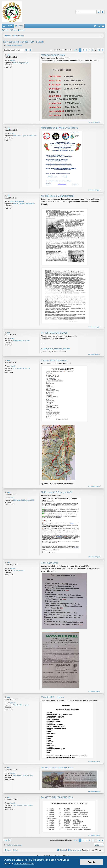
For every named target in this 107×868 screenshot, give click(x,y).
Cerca (6, 30)
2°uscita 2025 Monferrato (22, 368)
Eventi (12, 134)
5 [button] (93, 50)
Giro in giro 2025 (19, 570)
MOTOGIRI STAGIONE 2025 (23, 775)
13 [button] (99, 50)
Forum (20, 26)
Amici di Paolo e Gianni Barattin (24, 204)
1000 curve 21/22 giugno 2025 (23, 500)
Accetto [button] (91, 862)
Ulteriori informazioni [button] (24, 864)
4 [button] (90, 50)
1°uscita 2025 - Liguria (21, 705)
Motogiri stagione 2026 (21, 63)
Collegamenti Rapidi (4, 26)
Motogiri (13, 60)
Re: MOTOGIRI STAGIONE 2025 (57, 768)
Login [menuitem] (100, 26)
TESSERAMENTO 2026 (21, 341)
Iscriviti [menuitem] (104, 26)
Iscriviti (22, 30)
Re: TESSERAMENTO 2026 (54, 333)
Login (14, 30)
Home (10, 26)
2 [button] (83, 50)
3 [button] (87, 50)
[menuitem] (95, 26)
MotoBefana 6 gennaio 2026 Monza (25, 136)
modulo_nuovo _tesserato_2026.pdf (55, 349)
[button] (76, 50)
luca (8, 55)
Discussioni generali (17, 201)
